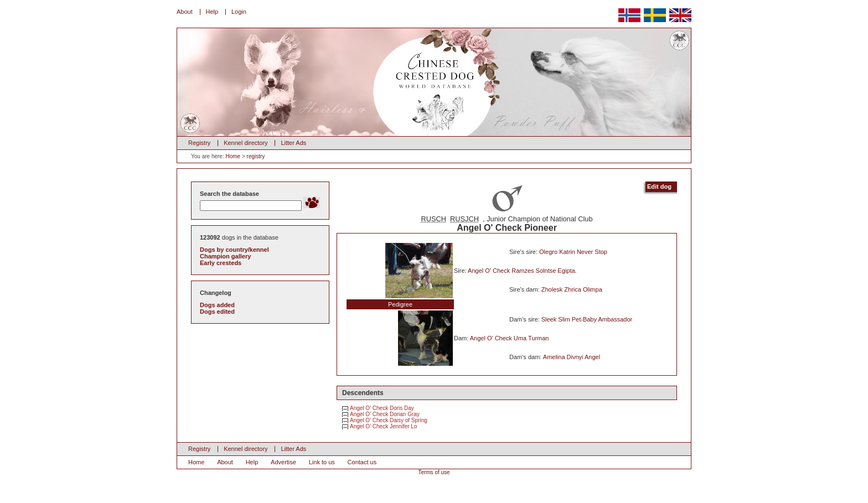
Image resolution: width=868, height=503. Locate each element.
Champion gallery (225, 256)
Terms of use (434, 472)
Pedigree (400, 304)
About (185, 12)
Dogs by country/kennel (234, 250)
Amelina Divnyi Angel (572, 357)
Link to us (322, 462)
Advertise (283, 462)
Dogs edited (217, 312)
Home (233, 156)
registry (256, 156)
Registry (199, 143)
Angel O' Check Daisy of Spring (389, 420)
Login (239, 12)
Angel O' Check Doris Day (382, 408)
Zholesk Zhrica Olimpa (572, 289)
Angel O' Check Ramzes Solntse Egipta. (522, 271)
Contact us (362, 462)
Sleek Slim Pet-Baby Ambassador (587, 319)
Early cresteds (221, 263)
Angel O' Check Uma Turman (510, 338)
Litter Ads (293, 143)
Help (212, 12)
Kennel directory (246, 143)
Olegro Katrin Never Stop (573, 252)
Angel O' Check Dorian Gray (385, 414)
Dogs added (217, 305)
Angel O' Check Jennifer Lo (383, 426)
